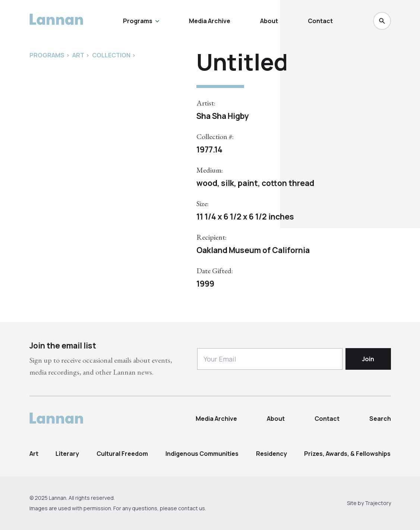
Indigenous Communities (202, 454)
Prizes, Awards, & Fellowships (347, 454)
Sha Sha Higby (223, 116)
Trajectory (378, 503)
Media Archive (210, 21)
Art (34, 454)
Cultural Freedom (122, 454)
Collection (111, 55)
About (269, 21)
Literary (67, 454)
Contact (320, 21)
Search (380, 419)
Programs (141, 21)
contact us (192, 508)
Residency (271, 454)
